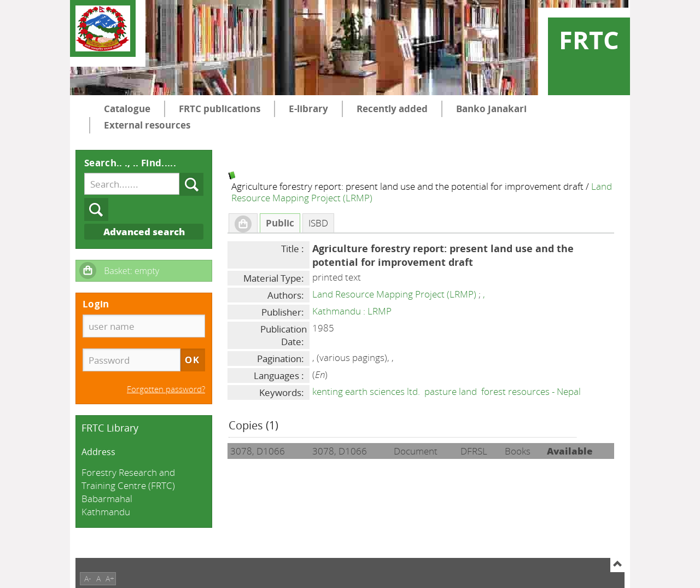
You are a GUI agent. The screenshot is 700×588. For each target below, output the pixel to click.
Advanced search (144, 232)
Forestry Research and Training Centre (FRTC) (128, 479)
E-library (308, 109)
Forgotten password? (166, 389)
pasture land (451, 391)
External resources (147, 125)
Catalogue (127, 109)
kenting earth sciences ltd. (366, 391)
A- (88, 578)
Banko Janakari (491, 109)
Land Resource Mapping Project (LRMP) (394, 294)
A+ (110, 578)
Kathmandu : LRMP (352, 311)
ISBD (318, 223)
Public (280, 223)
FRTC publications (220, 109)
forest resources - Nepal (531, 391)
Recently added (392, 109)
